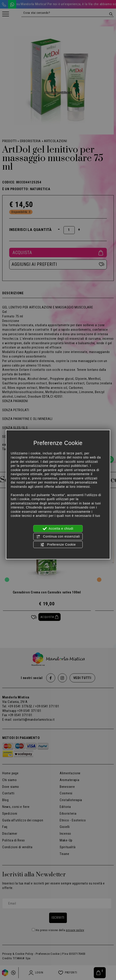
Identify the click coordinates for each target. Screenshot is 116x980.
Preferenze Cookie (58, 545)
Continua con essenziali (58, 537)
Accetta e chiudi (58, 529)
